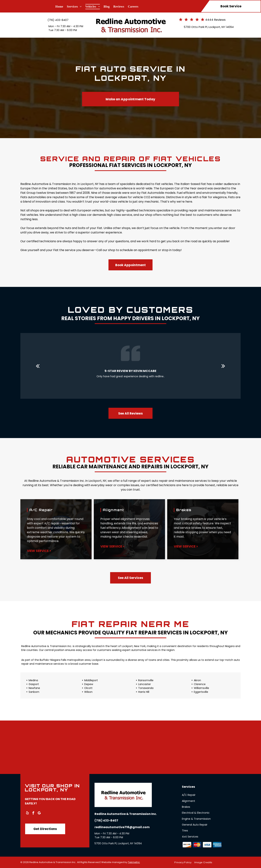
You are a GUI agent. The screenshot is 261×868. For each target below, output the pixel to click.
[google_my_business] (39, 814)
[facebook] (33, 814)
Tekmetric (134, 862)
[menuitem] (61, 7)
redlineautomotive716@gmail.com (122, 827)
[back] (38, 366)
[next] (223, 366)
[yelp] (27, 814)
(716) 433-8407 (58, 20)
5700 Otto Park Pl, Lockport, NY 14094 (209, 27)
